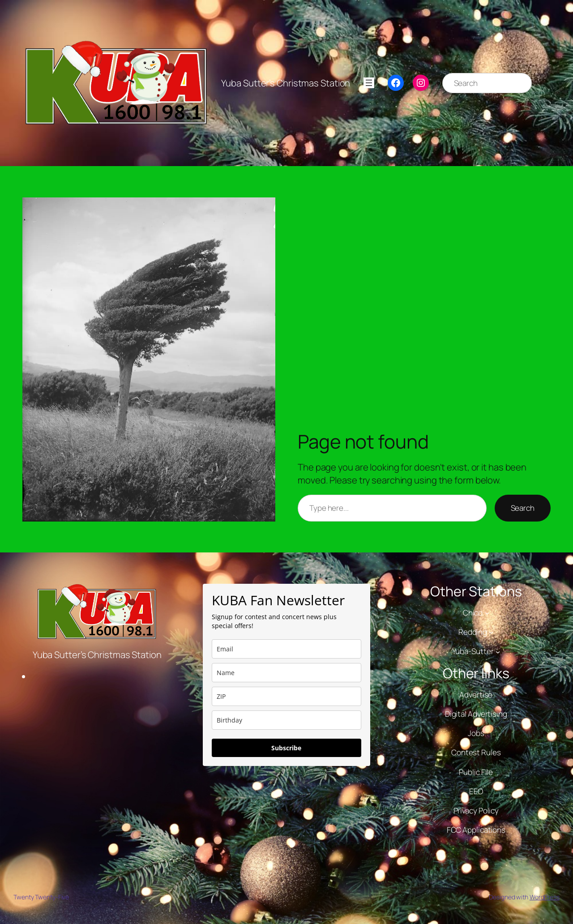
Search (523, 508)
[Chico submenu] (487, 613)
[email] (286, 649)
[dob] (286, 720)
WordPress (545, 897)
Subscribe (286, 748)
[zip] (286, 696)
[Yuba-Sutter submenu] (498, 651)
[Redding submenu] (491, 632)
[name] (286, 673)
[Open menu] (369, 83)
